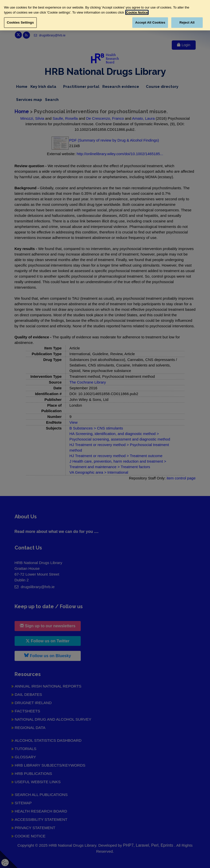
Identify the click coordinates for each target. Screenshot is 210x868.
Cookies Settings (20, 22)
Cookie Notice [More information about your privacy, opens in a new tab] (137, 12)
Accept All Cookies (150, 22)
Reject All (187, 22)
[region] (105, 15)
